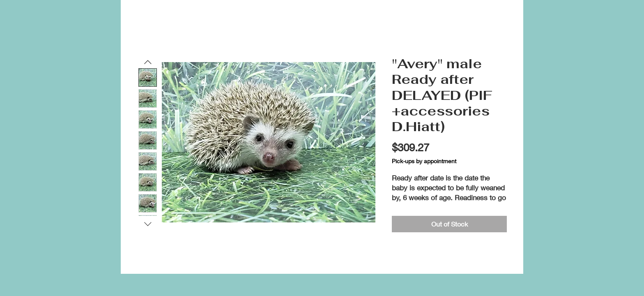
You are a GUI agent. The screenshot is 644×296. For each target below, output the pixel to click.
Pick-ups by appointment (424, 161)
